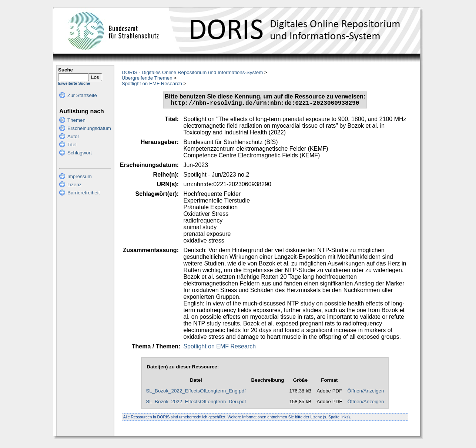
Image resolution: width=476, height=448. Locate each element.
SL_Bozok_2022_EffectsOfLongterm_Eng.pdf (196, 392)
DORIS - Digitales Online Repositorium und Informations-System (192, 72)
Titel (72, 145)
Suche (66, 70)
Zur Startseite (82, 95)
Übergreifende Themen (147, 78)
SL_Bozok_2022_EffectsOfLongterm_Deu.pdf (196, 403)
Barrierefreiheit (83, 193)
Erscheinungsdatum (89, 128)
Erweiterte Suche (74, 83)
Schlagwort (80, 153)
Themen (76, 120)
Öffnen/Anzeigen (366, 392)
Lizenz (75, 185)
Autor (73, 136)
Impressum (80, 176)
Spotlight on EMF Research (152, 83)
